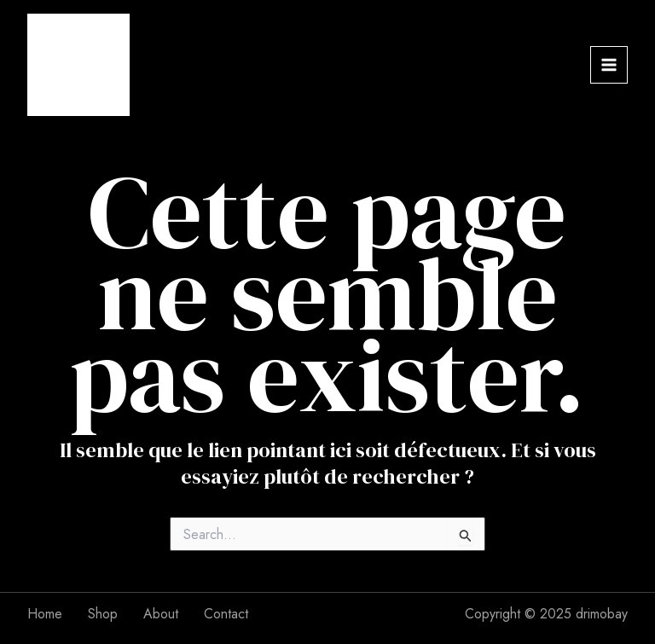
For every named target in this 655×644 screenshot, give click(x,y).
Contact (226, 614)
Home (45, 614)
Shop (103, 614)
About (161, 614)
